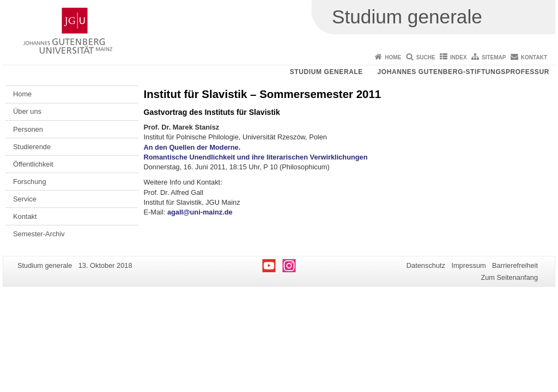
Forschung (29, 182)
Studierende (32, 147)
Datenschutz (426, 265)
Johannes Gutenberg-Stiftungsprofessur (463, 72)
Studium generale (326, 72)
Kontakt (534, 57)
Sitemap (494, 57)
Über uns (27, 111)
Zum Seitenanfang (509, 277)
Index (459, 57)
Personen (28, 129)
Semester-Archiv (39, 234)
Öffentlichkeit (33, 164)
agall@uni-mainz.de (200, 212)
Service (25, 199)
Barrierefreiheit (515, 265)
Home (393, 57)
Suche (426, 57)
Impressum (468, 265)
